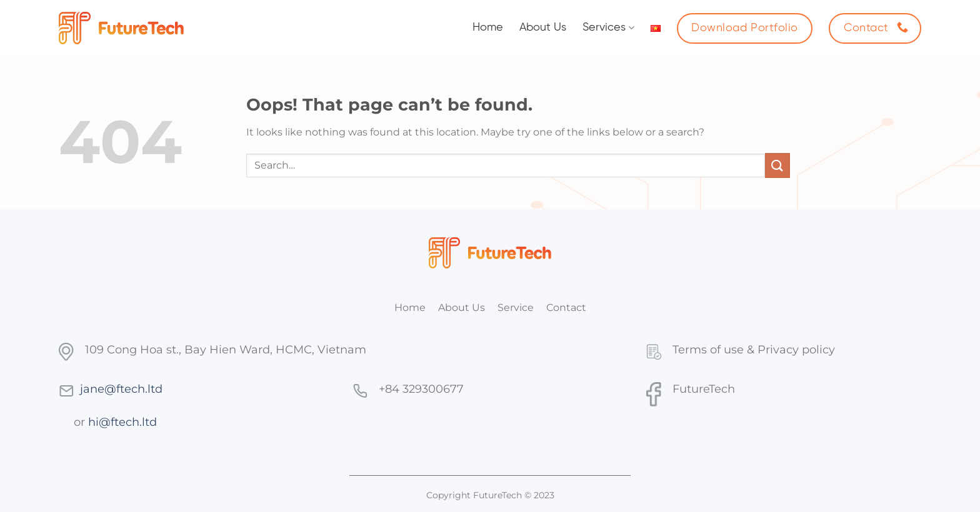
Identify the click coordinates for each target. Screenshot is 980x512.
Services (608, 28)
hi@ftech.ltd (122, 422)
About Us (543, 28)
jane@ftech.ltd (121, 389)
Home (488, 28)
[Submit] (777, 165)
